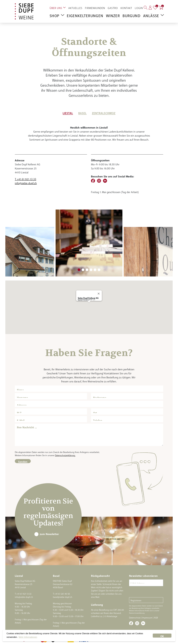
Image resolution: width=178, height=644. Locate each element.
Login (139, 7)
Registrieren (136, 600)
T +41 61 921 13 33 (26, 178)
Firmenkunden (95, 7)
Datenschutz (135, 617)
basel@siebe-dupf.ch (63, 596)
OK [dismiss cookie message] (162, 635)
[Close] (99, 294)
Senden (23, 461)
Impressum (147, 617)
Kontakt (126, 7)
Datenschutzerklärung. (65, 455)
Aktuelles (75, 7)
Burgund (131, 15)
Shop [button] (57, 15)
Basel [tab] (82, 112)
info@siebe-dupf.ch (26, 182)
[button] (89, 305)
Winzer (113, 15)
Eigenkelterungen (85, 15)
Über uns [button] (58, 7)
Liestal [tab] (68, 112)
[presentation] (149, 592)
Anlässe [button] (154, 15)
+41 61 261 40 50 (62, 593)
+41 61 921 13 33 (24, 593)
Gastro (113, 7)
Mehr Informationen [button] (28, 637)
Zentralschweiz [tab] (104, 112)
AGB (156, 617)
